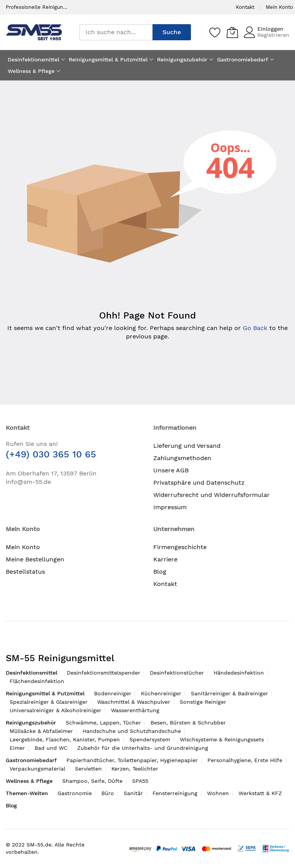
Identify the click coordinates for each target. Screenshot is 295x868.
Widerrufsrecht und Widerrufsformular (211, 495)
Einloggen (270, 29)
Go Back (255, 328)
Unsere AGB (171, 470)
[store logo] (34, 32)
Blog (160, 572)
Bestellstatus (25, 572)
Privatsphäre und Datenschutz (199, 483)
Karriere (165, 559)
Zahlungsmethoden (182, 458)
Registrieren (273, 35)
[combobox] (116, 32)
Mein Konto (279, 7)
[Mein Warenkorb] (232, 32)
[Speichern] (215, 32)
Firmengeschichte (180, 547)
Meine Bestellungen (35, 559)
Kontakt (245, 7)
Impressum (170, 507)
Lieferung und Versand (187, 446)
